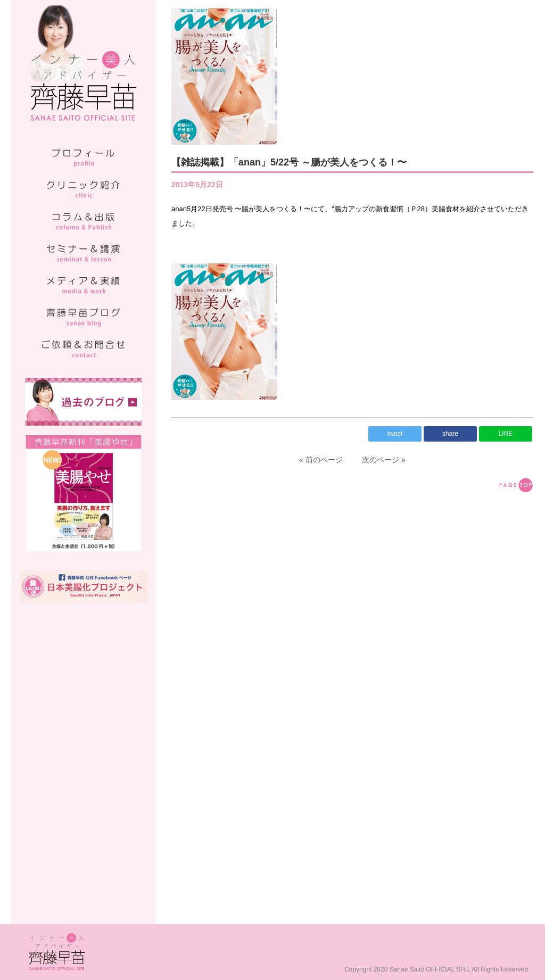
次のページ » (384, 460)
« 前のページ (321, 460)
